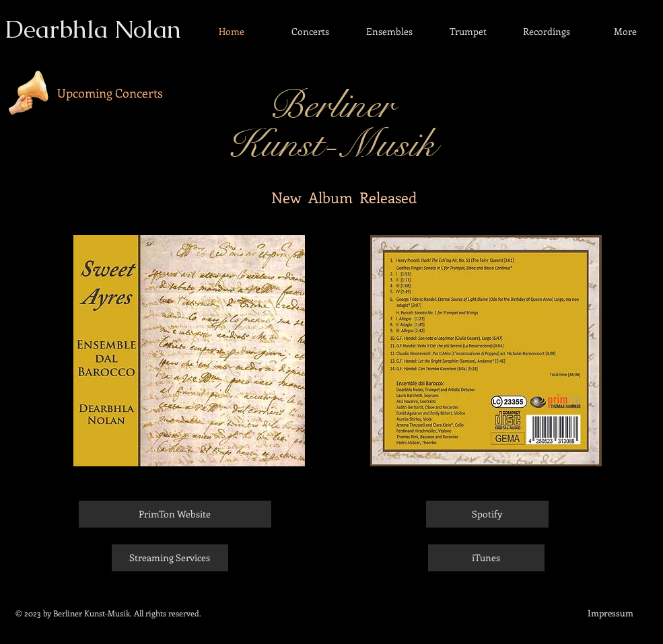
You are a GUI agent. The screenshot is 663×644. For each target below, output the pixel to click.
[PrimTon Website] (175, 514)
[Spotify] (487, 514)
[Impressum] (610, 614)
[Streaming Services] (170, 558)
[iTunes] (486, 558)
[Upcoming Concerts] (110, 93)
